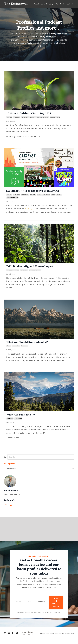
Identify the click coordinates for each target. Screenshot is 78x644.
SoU (62, 4)
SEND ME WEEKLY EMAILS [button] (56, 607)
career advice (25, 197)
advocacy (9, 118)
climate (39, 197)
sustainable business (12, 200)
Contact (44, 4)
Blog (51, 4)
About (36, 4)
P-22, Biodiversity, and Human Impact (35, 269)
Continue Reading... (13, 142)
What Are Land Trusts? (24, 419)
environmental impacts (43, 118)
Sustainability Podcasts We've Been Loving (39, 193)
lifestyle (59, 197)
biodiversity (17, 118)
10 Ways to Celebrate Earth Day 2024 (34, 114)
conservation (25, 118)
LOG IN (70, 4)
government (24, 349)
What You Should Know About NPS (33, 345)
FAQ (57, 4)
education (33, 118)
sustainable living (55, 118)
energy (53, 197)
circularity (33, 197)
